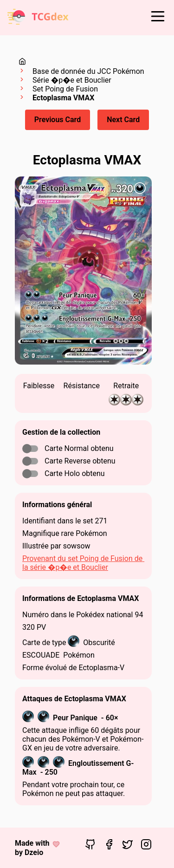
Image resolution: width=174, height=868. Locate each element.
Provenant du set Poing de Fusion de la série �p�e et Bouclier (83, 563)
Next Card (123, 120)
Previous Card (58, 120)
